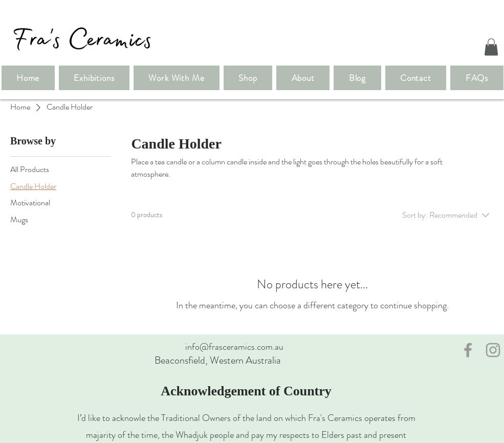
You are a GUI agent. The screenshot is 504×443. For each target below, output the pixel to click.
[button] (491, 47)
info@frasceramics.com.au (234, 347)
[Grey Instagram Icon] (493, 350)
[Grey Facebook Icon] (468, 350)
